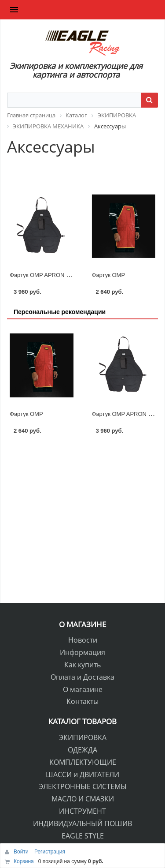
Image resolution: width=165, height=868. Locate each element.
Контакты (82, 701)
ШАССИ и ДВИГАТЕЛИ (82, 774)
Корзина (24, 861)
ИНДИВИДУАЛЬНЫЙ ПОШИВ (82, 823)
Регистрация (50, 852)
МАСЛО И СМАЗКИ (83, 799)
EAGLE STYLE (83, 836)
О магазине (83, 689)
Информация (82, 652)
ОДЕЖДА (82, 750)
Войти (22, 852)
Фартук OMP (109, 275)
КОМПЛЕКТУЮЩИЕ (83, 762)
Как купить (82, 665)
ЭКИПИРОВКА (83, 737)
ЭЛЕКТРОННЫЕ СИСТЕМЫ (83, 786)
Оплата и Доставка (82, 677)
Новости (83, 640)
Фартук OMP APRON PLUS (45, 275)
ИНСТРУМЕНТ (82, 811)
